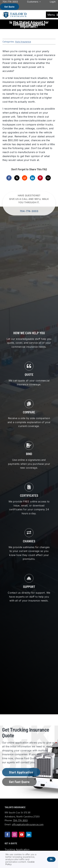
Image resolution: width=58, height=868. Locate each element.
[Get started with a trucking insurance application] (20, 772)
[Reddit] (25, 178)
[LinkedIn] (32, 178)
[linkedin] (29, 835)
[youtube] (22, 835)
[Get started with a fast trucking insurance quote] (18, 782)
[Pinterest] (40, 178)
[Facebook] (9, 178)
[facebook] (7, 835)
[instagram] (15, 835)
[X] (17, 178)
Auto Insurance (23, 42)
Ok (51, 859)
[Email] (48, 178)
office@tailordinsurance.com (28, 825)
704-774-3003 (29, 212)
